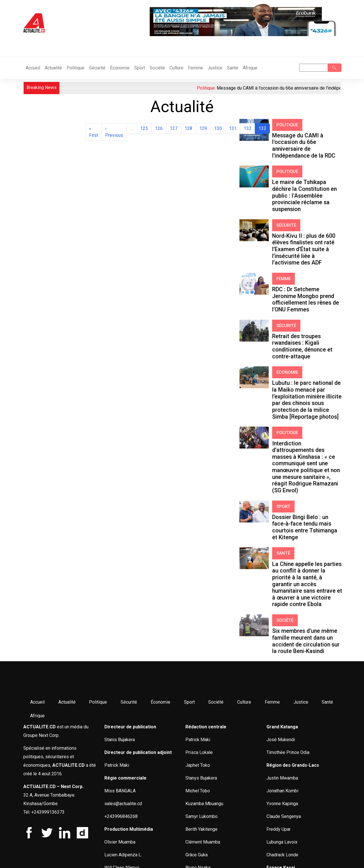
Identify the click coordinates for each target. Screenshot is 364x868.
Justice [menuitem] (293, 537)
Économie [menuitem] (157, 537)
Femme (196, 68)
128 (190, 128)
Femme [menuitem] (265, 537)
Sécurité (97, 68)
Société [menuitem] (210, 537)
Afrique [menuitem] (37, 551)
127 (175, 128)
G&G (91, 856)
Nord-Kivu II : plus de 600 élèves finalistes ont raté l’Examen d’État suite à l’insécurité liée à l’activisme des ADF (305, 209)
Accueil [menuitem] (37, 537)
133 (264, 128)
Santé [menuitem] (318, 537)
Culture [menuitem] (238, 537)
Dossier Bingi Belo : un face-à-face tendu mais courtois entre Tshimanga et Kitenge (304, 398)
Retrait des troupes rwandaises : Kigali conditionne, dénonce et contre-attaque (305, 276)
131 (234, 128)
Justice (215, 68)
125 (145, 128)
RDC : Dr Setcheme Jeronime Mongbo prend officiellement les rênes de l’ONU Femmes (305, 243)
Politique (76, 68)
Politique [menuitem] (96, 537)
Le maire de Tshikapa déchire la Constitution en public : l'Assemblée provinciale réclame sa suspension (305, 171)
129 (204, 128)
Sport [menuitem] (185, 537)
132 (249, 128)
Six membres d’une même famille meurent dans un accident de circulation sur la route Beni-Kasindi (306, 480)
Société (157, 68)
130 (219, 128)
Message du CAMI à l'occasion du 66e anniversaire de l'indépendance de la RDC (306, 137)
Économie (120, 68)
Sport (140, 68)
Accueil (33, 68)
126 (160, 128)
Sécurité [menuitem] (126, 537)
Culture (176, 68)
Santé (233, 68)
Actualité (53, 68)
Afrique (250, 68)
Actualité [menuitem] (66, 537)
